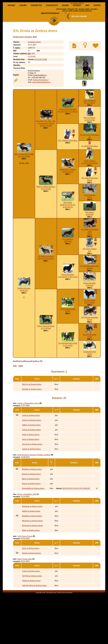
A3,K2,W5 (90, 239)
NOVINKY (11, 30)
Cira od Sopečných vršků (68, 367)
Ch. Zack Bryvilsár (90, 359)
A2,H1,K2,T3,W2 (41, 83)
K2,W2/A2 (90, 310)
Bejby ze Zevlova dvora (31, 554)
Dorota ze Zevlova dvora (31, 577)
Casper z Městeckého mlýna (28, 427)
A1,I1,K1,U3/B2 (24, 181)
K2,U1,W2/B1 (90, 327)
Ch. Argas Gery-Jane (46, 280)
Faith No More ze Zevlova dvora (34, 610)
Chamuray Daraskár (68, 333)
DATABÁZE (77, 30)
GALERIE (65, 30)
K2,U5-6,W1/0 (90, 127)
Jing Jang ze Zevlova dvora (32, 468)
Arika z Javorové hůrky (46, 350)
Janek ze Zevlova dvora (31, 439)
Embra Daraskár (90, 307)
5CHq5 (90, 204)
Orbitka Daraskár (24, 312)
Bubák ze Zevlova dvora (31, 535)
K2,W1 (68, 335)
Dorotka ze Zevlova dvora (32, 413)
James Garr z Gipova (68, 194)
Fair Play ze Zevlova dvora (32, 600)
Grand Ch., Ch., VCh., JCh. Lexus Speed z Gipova (46, 146)
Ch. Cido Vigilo (90, 324)
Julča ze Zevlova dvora (31, 463)
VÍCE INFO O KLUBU (79, 16)
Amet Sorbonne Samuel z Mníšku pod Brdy (34, 479)
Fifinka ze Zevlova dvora (31, 605)
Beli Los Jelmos (90, 142)
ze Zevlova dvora (34, 66)
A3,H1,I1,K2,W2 (46, 150)
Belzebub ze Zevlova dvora (32, 530)
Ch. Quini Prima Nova (90, 170)
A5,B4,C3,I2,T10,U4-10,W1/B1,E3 (68, 230)
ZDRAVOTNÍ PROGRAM (50, 37)
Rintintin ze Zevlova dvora (32, 493)
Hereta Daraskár (68, 299)
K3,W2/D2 (24, 315)
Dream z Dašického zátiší (27, 518)
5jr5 (90, 275)
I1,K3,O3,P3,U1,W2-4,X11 (68, 301)
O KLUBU (23, 30)
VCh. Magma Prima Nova (68, 165)
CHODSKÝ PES (36, 30)
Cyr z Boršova (68, 263)
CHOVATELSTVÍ (52, 30)
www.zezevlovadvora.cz (41, 106)
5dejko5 (90, 292)
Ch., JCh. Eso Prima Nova (90, 159)
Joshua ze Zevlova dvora (31, 454)
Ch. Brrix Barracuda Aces (90, 290)
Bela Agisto (68, 227)
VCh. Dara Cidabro (90, 273)
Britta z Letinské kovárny (46, 211)
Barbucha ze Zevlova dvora (32, 550)
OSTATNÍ (97, 30)
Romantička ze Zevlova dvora (33, 512)
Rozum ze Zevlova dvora (31, 508)
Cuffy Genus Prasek (25, 560)
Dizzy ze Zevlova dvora (31, 572)
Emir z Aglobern (90, 125)
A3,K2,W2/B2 (90, 144)
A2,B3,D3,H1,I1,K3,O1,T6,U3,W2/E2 (76, 512)
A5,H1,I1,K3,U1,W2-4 (46, 283)
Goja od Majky (90, 219)
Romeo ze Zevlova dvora (31, 498)
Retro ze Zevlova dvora (31, 503)
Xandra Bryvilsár (90, 376)
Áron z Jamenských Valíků (24, 178)
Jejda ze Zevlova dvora (31, 459)
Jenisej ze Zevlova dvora (31, 473)
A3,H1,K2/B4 (46, 213)
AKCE (87, 30)
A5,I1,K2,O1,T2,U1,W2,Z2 (68, 136)
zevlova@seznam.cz (41, 104)
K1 (90, 161)
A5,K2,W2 (68, 266)
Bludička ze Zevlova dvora (32, 540)
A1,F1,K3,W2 (46, 353)
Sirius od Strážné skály (68, 133)
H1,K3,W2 (32, 81)
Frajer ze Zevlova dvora (31, 595)
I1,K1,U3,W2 (68, 370)
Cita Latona (90, 236)
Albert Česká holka (25, 583)
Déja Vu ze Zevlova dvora (32, 408)
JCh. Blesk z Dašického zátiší (90, 255)
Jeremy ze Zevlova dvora (32, 444)
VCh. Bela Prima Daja (90, 202)
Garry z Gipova (90, 185)
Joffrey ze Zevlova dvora (31, 449)
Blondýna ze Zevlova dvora (32, 545)
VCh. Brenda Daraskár (90, 342)
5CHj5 (90, 222)
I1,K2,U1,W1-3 (68, 196)
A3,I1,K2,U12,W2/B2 (90, 187)
